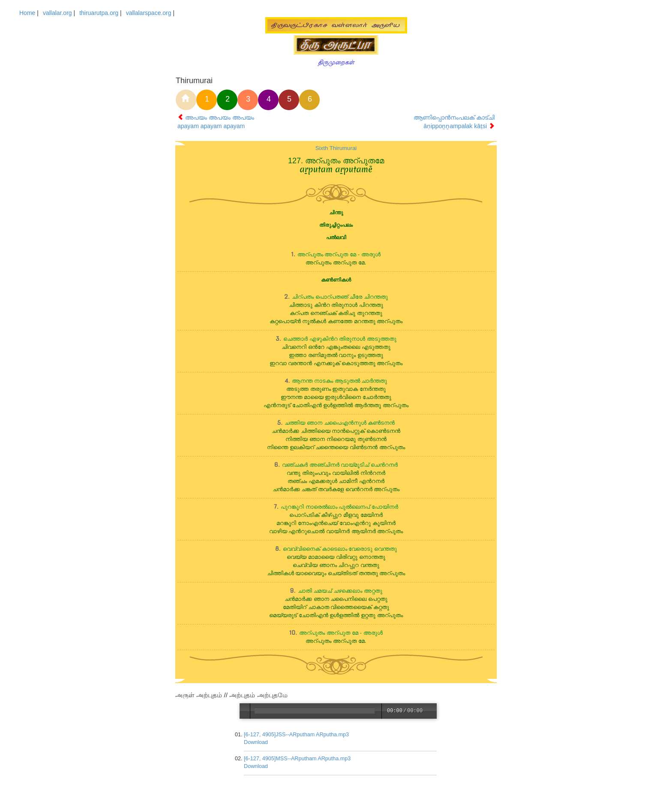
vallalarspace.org (149, 13)
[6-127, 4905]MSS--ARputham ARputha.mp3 (298, 759)
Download (256, 742)
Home (27, 13)
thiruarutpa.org (99, 13)
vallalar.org (57, 13)
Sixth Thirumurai (336, 148)
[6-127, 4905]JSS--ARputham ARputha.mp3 (297, 735)
